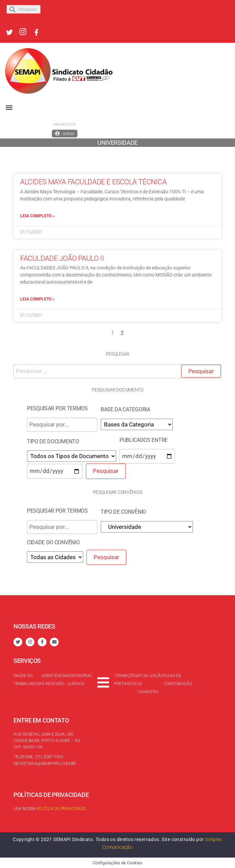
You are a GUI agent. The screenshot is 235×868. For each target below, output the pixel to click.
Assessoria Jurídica (78, 680)
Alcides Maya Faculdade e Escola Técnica (93, 182)
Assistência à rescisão (54, 680)
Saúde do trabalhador (28, 680)
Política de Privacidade (61, 809)
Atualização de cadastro (150, 684)
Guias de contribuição (178, 680)
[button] (9, 108)
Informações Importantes (123, 680)
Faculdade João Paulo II (62, 258)
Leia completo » (37, 216)
